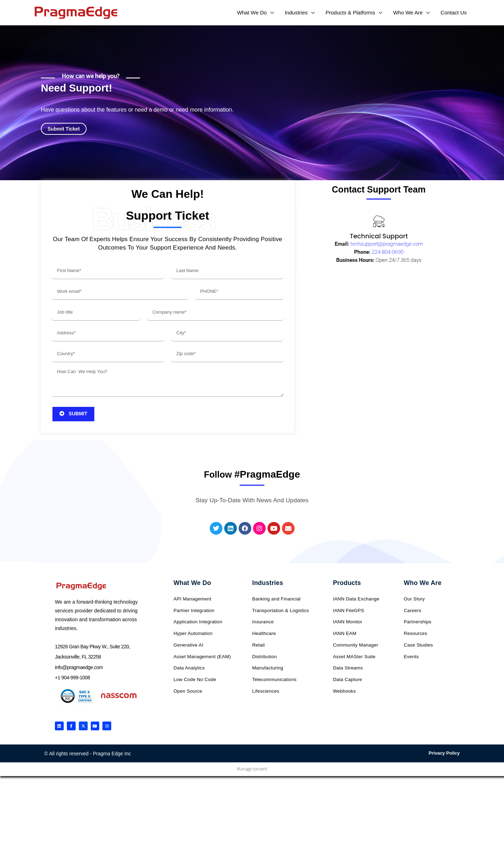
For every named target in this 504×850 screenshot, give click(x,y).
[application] (270, 12)
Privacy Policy (444, 761)
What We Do (192, 588)
